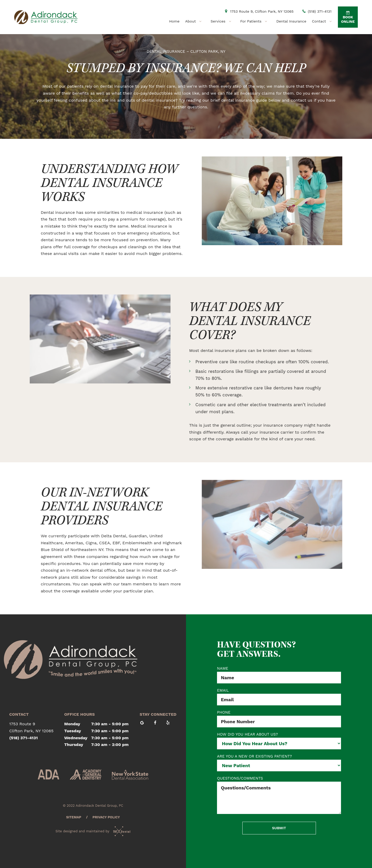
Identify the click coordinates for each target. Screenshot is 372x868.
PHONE (224, 712)
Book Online (348, 17)
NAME (223, 669)
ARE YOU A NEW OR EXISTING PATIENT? (254, 756)
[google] (144, 723)
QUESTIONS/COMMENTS (240, 778)
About (195, 21)
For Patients (255, 21)
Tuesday (73, 731)
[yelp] (170, 723)
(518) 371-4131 (317, 12)
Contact (324, 21)
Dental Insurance (291, 21)
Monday (72, 724)
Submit (279, 828)
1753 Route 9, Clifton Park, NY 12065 (258, 12)
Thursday (74, 745)
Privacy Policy (106, 817)
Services (223, 21)
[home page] (46, 17)
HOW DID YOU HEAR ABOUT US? (247, 734)
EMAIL (223, 690)
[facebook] (157, 723)
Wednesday (76, 738)
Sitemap (74, 817)
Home (174, 21)
